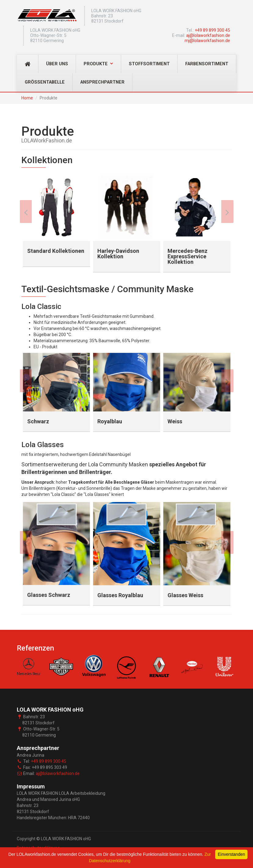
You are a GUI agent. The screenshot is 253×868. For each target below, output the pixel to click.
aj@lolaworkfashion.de (208, 35)
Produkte (98, 64)
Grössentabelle (45, 82)
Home (27, 98)
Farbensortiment (207, 64)
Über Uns (57, 64)
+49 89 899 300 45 (212, 30)
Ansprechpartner (102, 82)
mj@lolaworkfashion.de (207, 41)
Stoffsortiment (149, 64)
